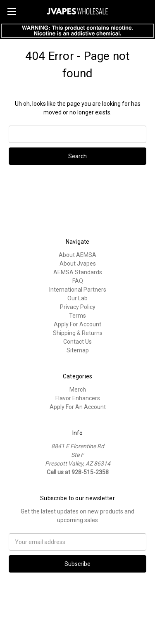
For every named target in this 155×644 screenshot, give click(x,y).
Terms (77, 316)
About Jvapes (78, 264)
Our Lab (77, 298)
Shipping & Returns (78, 333)
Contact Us (77, 342)
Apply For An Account (78, 407)
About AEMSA (77, 255)
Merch (78, 390)
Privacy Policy (78, 307)
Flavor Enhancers (78, 398)
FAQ (78, 281)
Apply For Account (77, 324)
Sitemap (78, 350)
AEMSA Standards (78, 272)
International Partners (78, 290)
